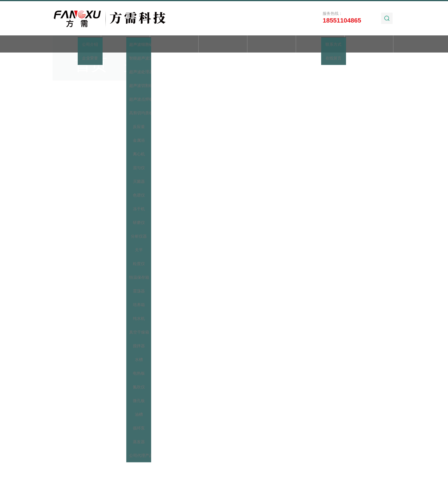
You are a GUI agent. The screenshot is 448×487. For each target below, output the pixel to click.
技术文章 (271, 44)
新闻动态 (223, 44)
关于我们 (125, 44)
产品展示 (174, 44)
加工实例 (320, 44)
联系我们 (369, 44)
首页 (77, 44)
